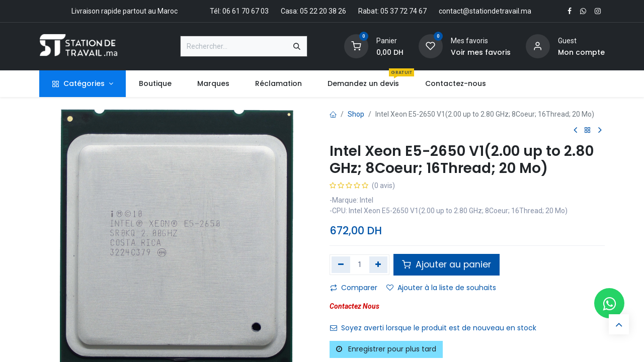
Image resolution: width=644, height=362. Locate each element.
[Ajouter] (379, 264)
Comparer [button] (354, 288)
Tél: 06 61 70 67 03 (239, 11)
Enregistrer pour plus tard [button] (386, 349)
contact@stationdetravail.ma (485, 11)
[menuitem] (155, 84)
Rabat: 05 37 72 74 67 (392, 11)
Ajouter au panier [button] (447, 264)
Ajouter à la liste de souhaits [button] (441, 288)
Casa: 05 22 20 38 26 (313, 11)
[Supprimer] (341, 264)
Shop (356, 114)
